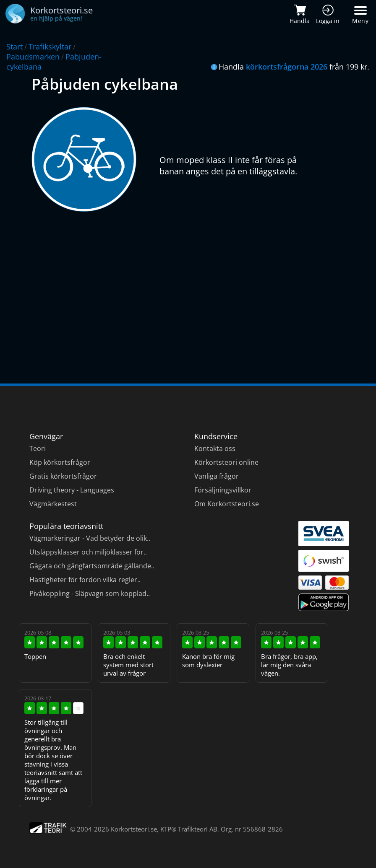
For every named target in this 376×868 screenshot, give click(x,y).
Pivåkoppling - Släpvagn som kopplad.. (90, 593)
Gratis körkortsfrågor (63, 476)
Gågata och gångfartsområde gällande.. (92, 566)
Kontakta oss (215, 448)
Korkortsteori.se (134, 829)
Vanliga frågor (217, 476)
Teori (38, 448)
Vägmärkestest (53, 504)
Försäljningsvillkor (223, 490)
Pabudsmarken (33, 57)
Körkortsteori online (226, 462)
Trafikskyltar (50, 47)
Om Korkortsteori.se (227, 504)
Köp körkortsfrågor (60, 462)
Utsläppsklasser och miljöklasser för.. (88, 552)
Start (14, 47)
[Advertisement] (188, 291)
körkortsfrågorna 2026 (287, 67)
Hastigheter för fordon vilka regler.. (85, 580)
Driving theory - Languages (72, 490)
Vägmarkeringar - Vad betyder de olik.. (90, 538)
